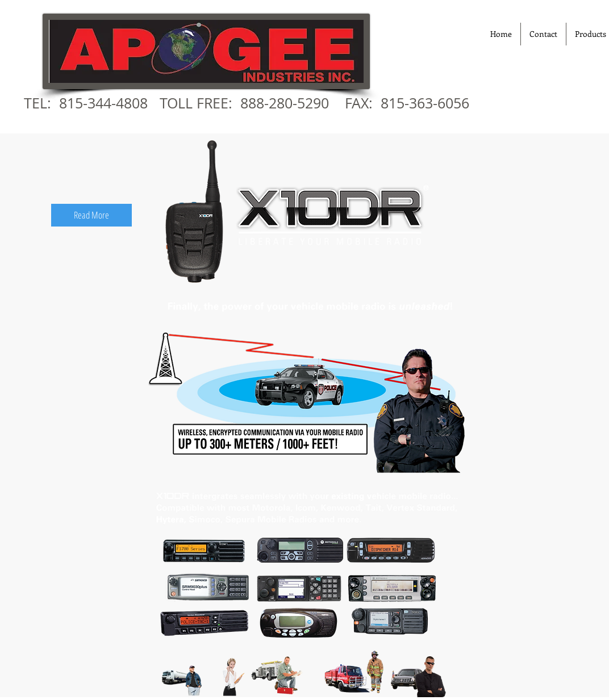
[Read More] (91, 215)
